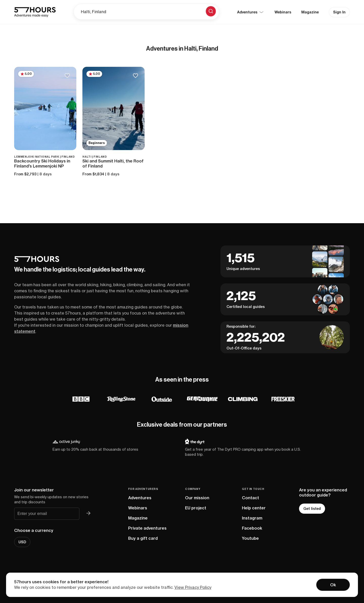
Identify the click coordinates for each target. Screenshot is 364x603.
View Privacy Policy (193, 587)
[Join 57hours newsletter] (88, 514)
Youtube (250, 538)
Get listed (312, 509)
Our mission (197, 498)
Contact (251, 498)
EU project (196, 508)
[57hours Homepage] (35, 12)
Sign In (339, 12)
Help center (254, 508)
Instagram (252, 518)
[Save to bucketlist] (67, 76)
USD (22, 542)
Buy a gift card (143, 538)
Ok (333, 585)
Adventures (140, 498)
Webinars (283, 12)
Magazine (310, 12)
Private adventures (147, 528)
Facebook (252, 528)
